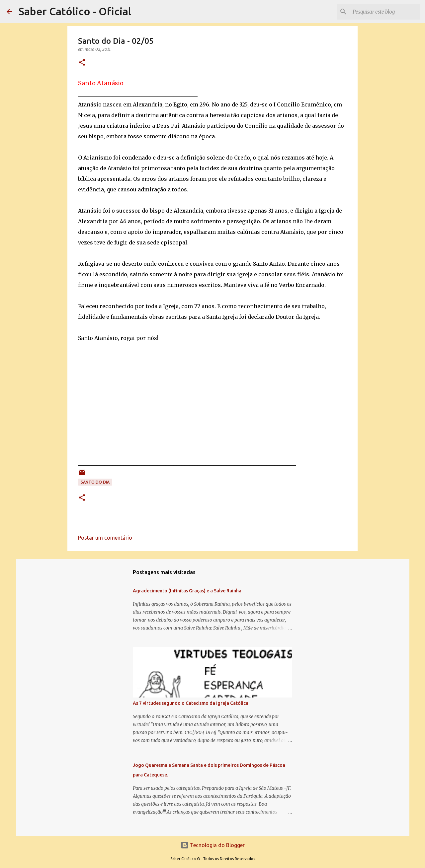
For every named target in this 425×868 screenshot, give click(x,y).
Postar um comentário (105, 538)
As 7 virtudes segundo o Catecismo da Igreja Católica (191, 703)
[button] (82, 63)
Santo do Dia (95, 482)
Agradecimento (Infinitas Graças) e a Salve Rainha (187, 591)
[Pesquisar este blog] (385, 12)
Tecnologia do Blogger (213, 845)
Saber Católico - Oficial (75, 11)
